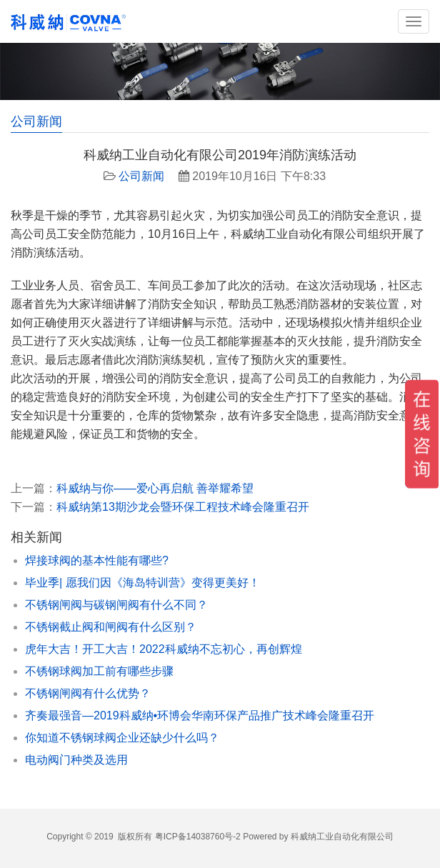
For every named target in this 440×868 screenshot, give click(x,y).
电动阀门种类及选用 (76, 760)
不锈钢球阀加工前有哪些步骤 (99, 671)
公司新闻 (141, 176)
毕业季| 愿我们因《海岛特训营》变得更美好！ (142, 583)
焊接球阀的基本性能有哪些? (97, 560)
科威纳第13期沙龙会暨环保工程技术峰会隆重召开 (183, 507)
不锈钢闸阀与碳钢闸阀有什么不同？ (116, 605)
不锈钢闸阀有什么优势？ (88, 693)
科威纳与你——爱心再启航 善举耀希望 (155, 488)
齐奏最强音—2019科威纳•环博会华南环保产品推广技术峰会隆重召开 (200, 715)
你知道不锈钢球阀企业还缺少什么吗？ (122, 738)
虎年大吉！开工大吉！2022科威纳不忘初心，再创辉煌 (164, 649)
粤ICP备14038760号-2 (198, 837)
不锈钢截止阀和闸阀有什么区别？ (111, 627)
